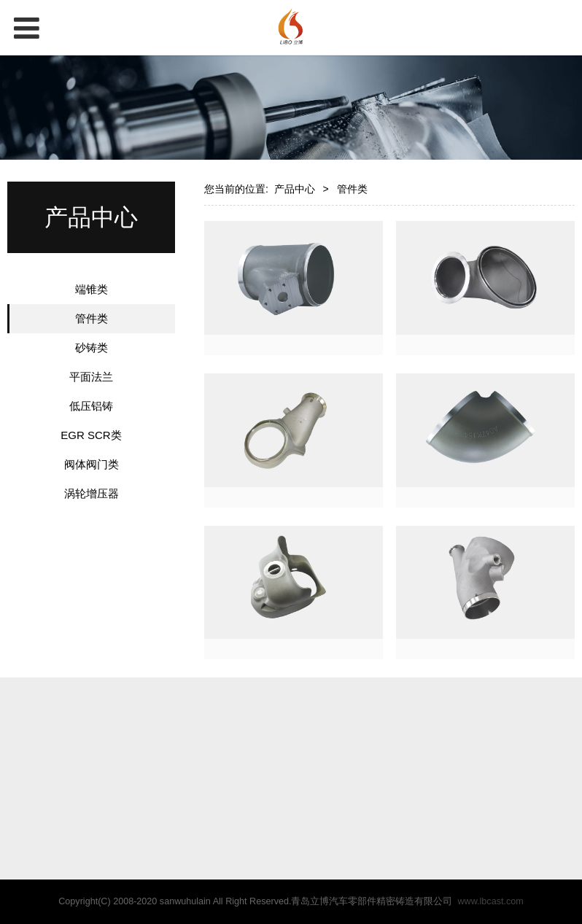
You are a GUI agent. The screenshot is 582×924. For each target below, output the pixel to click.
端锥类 (92, 289)
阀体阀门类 (92, 464)
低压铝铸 (91, 406)
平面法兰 (91, 377)
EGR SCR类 (91, 435)
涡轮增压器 (92, 493)
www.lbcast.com (490, 901)
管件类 (92, 318)
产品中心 (295, 189)
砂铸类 (92, 348)
